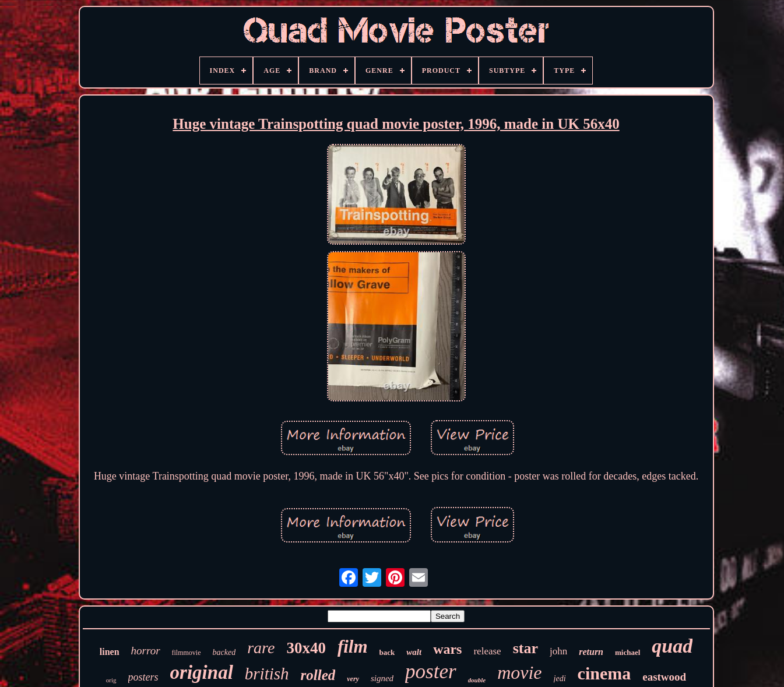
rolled (318, 675)
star (525, 648)
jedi (560, 679)
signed (382, 678)
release (487, 651)
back (387, 652)
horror (146, 651)
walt (414, 652)
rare (261, 648)
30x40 (306, 648)
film (353, 647)
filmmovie (187, 653)
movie (519, 672)
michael (627, 652)
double (477, 680)
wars (447, 649)
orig (111, 680)
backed (224, 652)
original (202, 672)
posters (143, 677)
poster (431, 672)
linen (110, 652)
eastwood (664, 677)
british (267, 674)
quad (672, 646)
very (353, 679)
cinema (604, 673)
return (591, 652)
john (558, 651)
